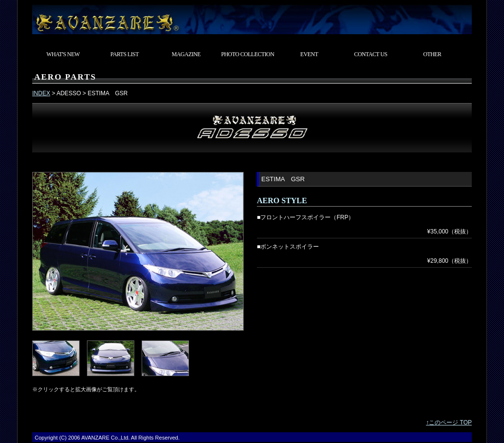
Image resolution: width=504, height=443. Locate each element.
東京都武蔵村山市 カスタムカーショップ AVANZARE (252, 17)
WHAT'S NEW (63, 54)
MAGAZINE (186, 54)
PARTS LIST (125, 54)
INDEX (41, 93)
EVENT (309, 54)
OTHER (432, 54)
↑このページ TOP (449, 422)
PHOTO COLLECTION (248, 54)
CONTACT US (371, 54)
